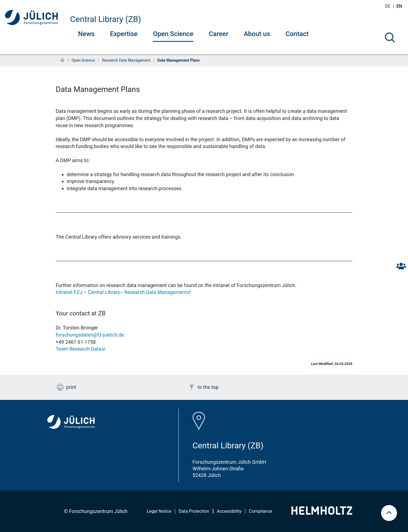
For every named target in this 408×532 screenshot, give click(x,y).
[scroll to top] (389, 513)
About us (257, 34)
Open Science (173, 34)
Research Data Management (126, 60)
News (86, 34)
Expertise (124, 34)
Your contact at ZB (81, 313)
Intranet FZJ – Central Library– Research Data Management (121, 292)
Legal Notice (159, 511)
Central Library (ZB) (106, 19)
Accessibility (229, 511)
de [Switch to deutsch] (388, 6)
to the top (203, 387)
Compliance (260, 511)
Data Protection (194, 511)
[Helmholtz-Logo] (322, 513)
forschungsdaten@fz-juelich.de (90, 335)
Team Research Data (79, 349)
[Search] (390, 37)
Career (218, 34)
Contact (297, 34)
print (67, 387)
